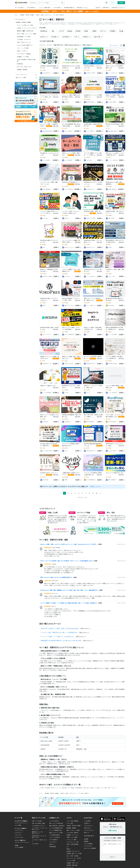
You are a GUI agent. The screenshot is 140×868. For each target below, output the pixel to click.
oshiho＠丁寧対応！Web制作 (113, 422)
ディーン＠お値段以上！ (113, 334)
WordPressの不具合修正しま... (71, 182)
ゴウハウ (88, 393)
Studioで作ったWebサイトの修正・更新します (54, 628)
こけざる (66, 393)
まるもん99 (45, 218)
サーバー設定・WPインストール (108, 788)
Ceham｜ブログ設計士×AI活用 (92, 218)
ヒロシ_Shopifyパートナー (47, 160)
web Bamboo (67, 422)
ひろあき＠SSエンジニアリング (48, 73)
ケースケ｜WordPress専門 (113, 160)
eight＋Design (111, 218)
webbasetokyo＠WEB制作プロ (48, 131)
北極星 (66, 480)
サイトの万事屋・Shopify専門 (91, 131)
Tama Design (45, 480)
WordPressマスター (91, 189)
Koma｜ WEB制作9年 (69, 334)
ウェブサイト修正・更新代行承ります (52, 633)
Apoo (44, 247)
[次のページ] (100, 493)
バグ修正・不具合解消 (45, 788)
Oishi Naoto (45, 102)
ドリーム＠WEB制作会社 (47, 393)
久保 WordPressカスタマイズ (92, 451)
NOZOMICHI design (112, 364)
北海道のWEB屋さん (113, 189)
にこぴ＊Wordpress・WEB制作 (69, 189)
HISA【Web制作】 (90, 422)
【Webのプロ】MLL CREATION (70, 364)
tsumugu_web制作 (112, 102)
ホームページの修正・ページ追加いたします (54, 637)
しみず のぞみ (112, 276)
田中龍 (44, 305)
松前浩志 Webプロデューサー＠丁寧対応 (92, 364)
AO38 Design (111, 305)
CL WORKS (45, 422)
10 (97, 493)
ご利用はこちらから (95, 486)
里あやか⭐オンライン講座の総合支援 (70, 247)
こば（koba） (89, 160)
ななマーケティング (47, 334)
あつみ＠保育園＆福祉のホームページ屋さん (92, 480)
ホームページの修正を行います (115, 473)
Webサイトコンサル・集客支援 (59, 788)
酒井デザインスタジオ (69, 305)
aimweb (110, 247)
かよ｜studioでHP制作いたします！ (48, 451)
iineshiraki (67, 102)
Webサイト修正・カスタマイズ (44, 15)
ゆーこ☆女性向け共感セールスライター (69, 131)
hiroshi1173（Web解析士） (48, 276)
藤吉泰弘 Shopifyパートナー (92, 102)
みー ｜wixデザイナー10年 (113, 73)
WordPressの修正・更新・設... (93, 211)
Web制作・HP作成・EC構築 (27, 15)
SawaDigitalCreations (113, 131)
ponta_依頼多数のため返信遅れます (48, 189)
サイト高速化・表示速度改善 (75, 788)
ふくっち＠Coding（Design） (92, 276)
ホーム (16, 15)
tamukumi (67, 218)
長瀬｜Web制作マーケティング (113, 480)
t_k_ (65, 73)
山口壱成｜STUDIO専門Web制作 (92, 73)
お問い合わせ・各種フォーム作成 (91, 788)
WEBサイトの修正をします (48, 386)
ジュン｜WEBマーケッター (92, 305)
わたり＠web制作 (68, 160)
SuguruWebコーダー (47, 364)
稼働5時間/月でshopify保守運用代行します (53, 641)
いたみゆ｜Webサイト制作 (113, 451)
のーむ (66, 451)
